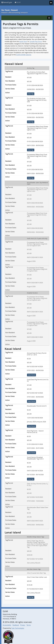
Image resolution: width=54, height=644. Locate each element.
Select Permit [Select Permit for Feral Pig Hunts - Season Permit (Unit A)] (31, 453)
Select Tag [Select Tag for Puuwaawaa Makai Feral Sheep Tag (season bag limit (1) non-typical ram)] (31, 150)
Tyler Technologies (18, 628)
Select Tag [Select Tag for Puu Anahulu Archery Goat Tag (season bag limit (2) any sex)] (31, 122)
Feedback (16, 625)
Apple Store (23, 41)
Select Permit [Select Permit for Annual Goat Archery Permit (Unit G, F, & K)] (31, 375)
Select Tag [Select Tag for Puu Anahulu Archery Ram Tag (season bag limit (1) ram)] (31, 94)
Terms (29, 625)
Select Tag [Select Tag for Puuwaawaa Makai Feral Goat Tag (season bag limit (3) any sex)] (31, 178)
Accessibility (7, 625)
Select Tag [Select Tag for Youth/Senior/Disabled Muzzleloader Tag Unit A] (31, 479)
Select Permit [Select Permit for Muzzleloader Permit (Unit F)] (31, 426)
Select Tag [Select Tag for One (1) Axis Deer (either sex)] (31, 597)
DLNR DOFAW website (24, 55)
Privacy (23, 625)
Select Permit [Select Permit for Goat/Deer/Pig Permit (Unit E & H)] (31, 401)
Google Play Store (36, 41)
